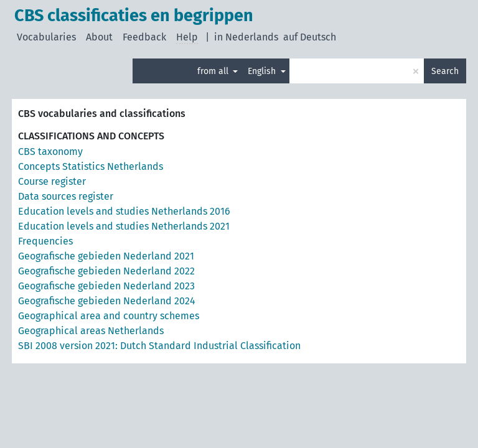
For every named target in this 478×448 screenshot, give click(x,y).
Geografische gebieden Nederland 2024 (107, 301)
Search (445, 71)
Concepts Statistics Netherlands (91, 166)
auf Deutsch (310, 37)
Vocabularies (46, 37)
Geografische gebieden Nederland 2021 (106, 256)
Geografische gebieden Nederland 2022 (106, 271)
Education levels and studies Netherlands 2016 (124, 211)
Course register (52, 181)
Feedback (144, 37)
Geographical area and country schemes (109, 316)
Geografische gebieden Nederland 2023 (106, 286)
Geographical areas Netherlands (91, 331)
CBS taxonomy (50, 152)
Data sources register (66, 196)
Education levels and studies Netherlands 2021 (124, 226)
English (263, 71)
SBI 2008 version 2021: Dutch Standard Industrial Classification (159, 346)
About (99, 37)
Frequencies (45, 241)
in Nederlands (246, 37)
